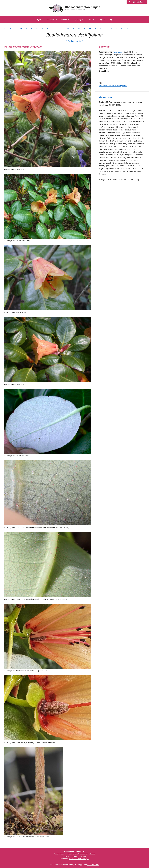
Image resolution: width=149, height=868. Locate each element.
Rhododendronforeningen (83, 7)
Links (92, 19)
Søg (110, 19)
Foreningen (52, 19)
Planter (67, 19)
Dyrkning (80, 19)
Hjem (39, 19)
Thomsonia (118, 52)
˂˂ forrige (70, 41)
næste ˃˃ (79, 41)
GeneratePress (93, 865)
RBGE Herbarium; (113, 86)
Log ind (102, 19)
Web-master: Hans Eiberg (77, 856)
